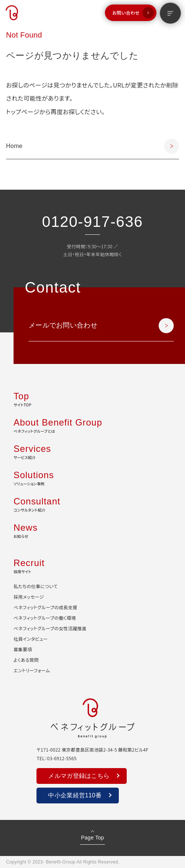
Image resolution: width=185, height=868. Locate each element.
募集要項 (23, 649)
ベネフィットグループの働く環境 (45, 618)
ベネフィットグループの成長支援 (45, 607)
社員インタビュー (31, 639)
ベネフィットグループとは (92, 425)
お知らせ (92, 530)
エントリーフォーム (32, 670)
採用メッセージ (29, 597)
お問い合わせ (126, 13)
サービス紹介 (92, 451)
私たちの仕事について (36, 586)
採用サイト (92, 565)
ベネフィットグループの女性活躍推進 (50, 628)
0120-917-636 (92, 222)
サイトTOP (92, 399)
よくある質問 (26, 660)
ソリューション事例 (92, 477)
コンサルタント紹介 (92, 504)
